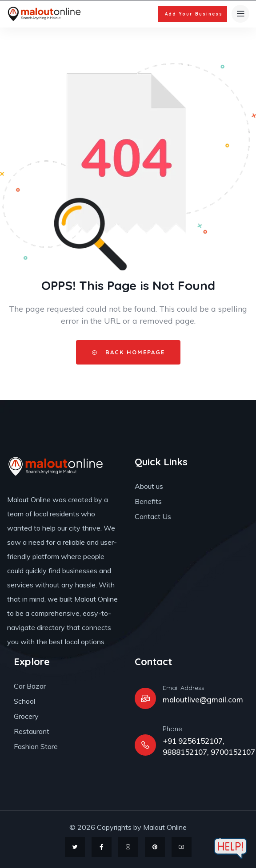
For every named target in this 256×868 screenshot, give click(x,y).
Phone (172, 729)
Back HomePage (128, 352)
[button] (193, 14)
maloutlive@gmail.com (203, 700)
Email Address (184, 688)
